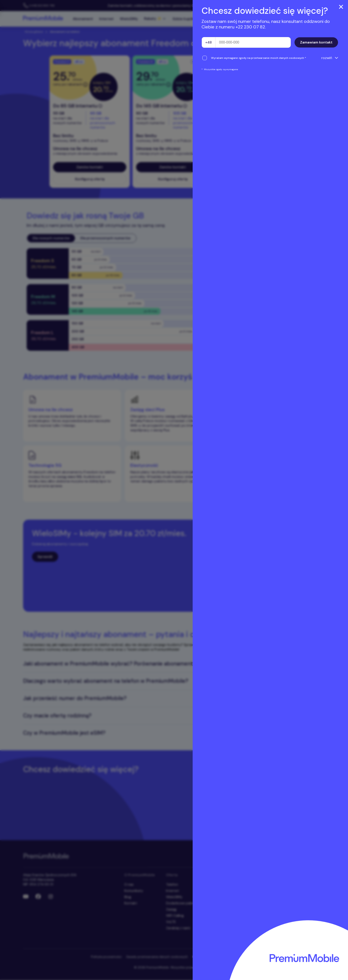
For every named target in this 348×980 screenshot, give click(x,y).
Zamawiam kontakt (316, 42)
